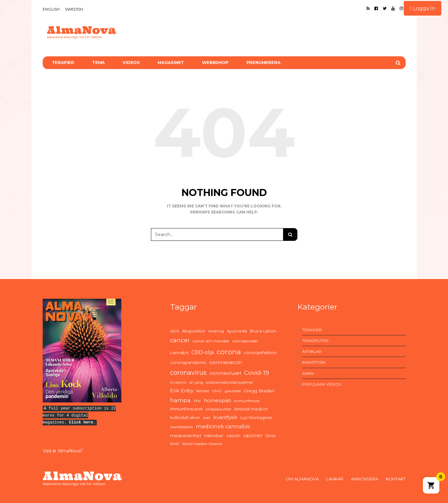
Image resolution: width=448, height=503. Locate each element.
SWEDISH (74, 9)
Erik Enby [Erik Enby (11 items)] (182, 391)
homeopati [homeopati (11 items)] (217, 400)
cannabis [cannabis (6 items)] (179, 353)
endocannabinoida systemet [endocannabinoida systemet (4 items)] (229, 383)
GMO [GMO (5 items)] (217, 391)
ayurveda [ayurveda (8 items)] (237, 331)
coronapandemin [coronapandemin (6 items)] (188, 363)
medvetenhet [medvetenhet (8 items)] (186, 436)
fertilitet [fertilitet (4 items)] (203, 391)
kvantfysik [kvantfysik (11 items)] (225, 417)
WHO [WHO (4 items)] (174, 444)
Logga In (423, 8)
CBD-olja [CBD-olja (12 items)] (203, 352)
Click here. (82, 423)
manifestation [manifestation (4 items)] (181, 427)
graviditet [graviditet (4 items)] (233, 391)
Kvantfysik (314, 362)
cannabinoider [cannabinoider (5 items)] (245, 341)
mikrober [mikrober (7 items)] (214, 436)
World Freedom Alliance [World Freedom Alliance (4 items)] (202, 444)
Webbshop (215, 62)
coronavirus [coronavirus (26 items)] (188, 373)
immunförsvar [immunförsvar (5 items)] (247, 401)
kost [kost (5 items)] (207, 418)
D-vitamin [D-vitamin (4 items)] (178, 383)
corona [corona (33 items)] (229, 352)
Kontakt (396, 479)
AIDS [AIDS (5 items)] (174, 331)
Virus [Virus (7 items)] (270, 436)
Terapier (63, 62)
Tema (98, 62)
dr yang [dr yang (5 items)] (196, 382)
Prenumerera (263, 62)
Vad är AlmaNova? (63, 451)
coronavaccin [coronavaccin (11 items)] (226, 362)
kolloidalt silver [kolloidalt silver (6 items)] (185, 418)
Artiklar (312, 351)
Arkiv (308, 373)
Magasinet (171, 62)
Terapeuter (315, 341)
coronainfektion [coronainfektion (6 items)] (260, 353)
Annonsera (365, 479)
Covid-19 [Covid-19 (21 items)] (257, 373)
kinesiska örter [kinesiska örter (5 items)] (219, 409)
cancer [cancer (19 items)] (180, 340)
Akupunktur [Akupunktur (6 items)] (194, 331)
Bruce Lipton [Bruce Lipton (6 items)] (263, 331)
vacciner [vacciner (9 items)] (253, 436)
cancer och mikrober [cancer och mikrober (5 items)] (211, 341)
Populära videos (322, 384)
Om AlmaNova (302, 479)
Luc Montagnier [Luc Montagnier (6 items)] (256, 418)
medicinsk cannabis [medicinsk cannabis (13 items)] (223, 426)
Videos (131, 62)
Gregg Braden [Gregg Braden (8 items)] (259, 391)
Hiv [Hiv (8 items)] (197, 401)
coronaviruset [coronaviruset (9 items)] (225, 373)
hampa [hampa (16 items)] (180, 400)
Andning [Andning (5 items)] (216, 331)
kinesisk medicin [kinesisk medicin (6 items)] (251, 409)
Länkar (335, 479)
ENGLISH (51, 9)
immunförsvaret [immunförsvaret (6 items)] (186, 409)
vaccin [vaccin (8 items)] (233, 436)
